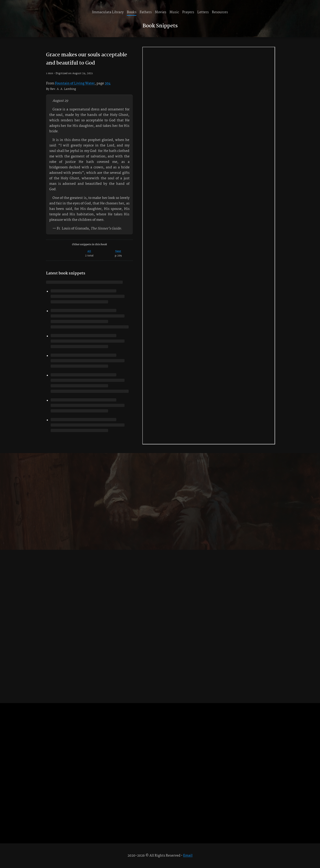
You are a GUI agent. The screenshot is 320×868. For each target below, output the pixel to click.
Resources (220, 12)
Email (188, 856)
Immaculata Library (108, 12)
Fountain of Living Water (75, 83)
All (89, 251)
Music (174, 12)
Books (132, 12)
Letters (203, 12)
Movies (161, 12)
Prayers (188, 12)
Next (118, 251)
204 (108, 83)
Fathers (146, 12)
